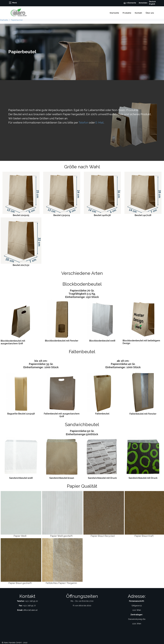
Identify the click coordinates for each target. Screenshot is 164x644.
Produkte (127, 13)
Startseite (114, 13)
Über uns (150, 13)
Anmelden (143, 3)
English (152, 4)
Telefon (83, 123)
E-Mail (100, 123)
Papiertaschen (17, 20)
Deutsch (152, 2)
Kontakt (138, 13)
